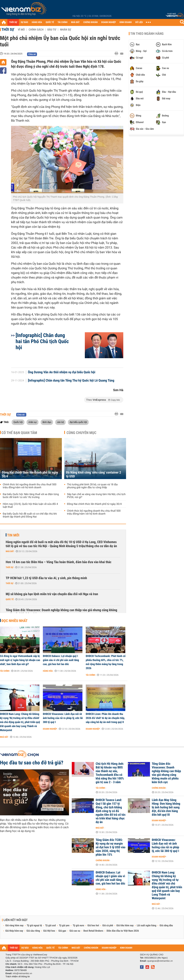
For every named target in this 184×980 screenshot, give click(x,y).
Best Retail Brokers (93, 931)
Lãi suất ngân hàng (147, 926)
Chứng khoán (159, 788)
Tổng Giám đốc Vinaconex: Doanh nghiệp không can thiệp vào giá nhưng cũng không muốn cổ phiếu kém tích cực (61, 612)
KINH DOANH (126, 22)
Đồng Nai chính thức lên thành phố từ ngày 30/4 (30, 474)
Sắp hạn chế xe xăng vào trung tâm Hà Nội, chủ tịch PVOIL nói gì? (96, 496)
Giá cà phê (108, 926)
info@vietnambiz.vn (22, 973)
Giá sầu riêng (33, 931)
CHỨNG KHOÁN (91, 22)
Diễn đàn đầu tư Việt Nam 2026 (123, 931)
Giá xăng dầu (166, 926)
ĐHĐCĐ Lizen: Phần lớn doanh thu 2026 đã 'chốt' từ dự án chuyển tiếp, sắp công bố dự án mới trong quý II (105, 718)
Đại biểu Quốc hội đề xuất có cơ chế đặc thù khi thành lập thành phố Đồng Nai (30, 515)
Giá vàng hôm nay (14, 926)
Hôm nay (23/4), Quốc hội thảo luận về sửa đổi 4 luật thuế (30, 506)
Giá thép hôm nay (14, 931)
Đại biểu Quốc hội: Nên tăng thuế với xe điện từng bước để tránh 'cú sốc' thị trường (31, 496)
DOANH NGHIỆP (108, 22)
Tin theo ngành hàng (147, 34)
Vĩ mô (21, 30)
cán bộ (60, 422)
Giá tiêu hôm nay (125, 926)
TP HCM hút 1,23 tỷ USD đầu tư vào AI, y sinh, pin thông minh (46, 578)
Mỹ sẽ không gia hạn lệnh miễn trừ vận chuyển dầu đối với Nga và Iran (52, 594)
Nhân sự (66, 30)
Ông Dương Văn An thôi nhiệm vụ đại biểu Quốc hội (62, 372)
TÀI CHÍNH (62, 22)
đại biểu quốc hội (78, 422)
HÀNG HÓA (37, 22)
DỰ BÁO (24, 22)
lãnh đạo (47, 422)
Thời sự (8, 29)
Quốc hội (18, 422)
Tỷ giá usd (51, 926)
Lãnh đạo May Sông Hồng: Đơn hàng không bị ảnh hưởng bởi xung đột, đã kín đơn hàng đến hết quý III (166, 807)
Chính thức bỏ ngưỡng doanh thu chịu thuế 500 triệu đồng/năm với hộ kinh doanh (30, 486)
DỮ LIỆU (139, 22)
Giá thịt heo (49, 931)
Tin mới (13, 535)
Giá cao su (75, 931)
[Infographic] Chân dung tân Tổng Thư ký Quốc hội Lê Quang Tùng (71, 381)
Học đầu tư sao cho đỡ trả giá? (32, 763)
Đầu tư (52, 30)
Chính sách (36, 30)
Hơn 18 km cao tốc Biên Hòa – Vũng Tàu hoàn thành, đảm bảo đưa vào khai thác (59, 562)
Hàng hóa (48, 671)
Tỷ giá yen (64, 926)
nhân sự (32, 422)
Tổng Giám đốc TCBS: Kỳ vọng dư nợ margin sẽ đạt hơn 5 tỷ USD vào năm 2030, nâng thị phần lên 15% (111, 847)
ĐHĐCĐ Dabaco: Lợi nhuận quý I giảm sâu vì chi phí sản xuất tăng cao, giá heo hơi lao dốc (61, 660)
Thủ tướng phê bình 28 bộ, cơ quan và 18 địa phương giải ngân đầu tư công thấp (92, 486)
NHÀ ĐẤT (75, 22)
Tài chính (5, 671)
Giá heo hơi (93, 926)
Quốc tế (10, 599)
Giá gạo (62, 931)
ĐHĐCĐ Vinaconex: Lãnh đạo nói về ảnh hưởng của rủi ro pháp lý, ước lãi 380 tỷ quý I (63, 718)
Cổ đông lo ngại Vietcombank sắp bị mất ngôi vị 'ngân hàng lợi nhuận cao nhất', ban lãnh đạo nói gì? (20, 660)
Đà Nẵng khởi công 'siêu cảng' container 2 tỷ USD (94, 474)
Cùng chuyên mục (82, 433)
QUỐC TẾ (50, 22)
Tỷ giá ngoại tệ (34, 926)
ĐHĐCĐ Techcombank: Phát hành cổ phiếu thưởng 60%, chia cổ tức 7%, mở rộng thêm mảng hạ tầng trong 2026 (106, 662)
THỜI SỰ (13, 22)
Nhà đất (10, 551)
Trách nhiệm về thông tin (18, 977)
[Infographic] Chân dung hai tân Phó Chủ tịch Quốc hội (42, 341)
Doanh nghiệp (50, 729)
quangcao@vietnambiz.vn (160, 961)
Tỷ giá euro (78, 926)
